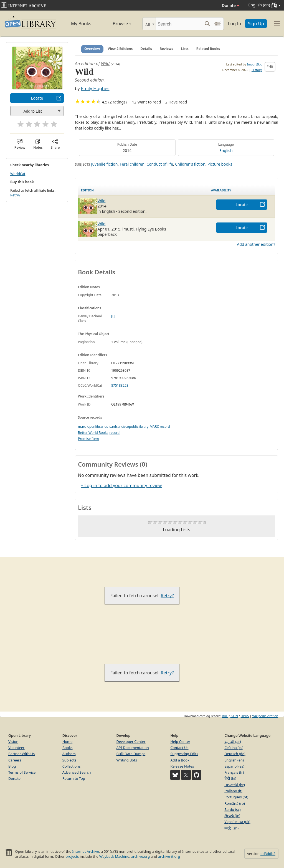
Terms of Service (22, 772)
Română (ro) (235, 803)
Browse (116, 24)
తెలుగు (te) (232, 816)
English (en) (234, 760)
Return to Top (74, 778)
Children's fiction (190, 164)
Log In (234, 24)
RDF (225, 716)
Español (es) (234, 766)
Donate (231, 5)
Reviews (166, 49)
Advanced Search (77, 772)
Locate (37, 98)
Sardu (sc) (232, 809)
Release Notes (182, 766)
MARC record (160, 427)
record (114, 433)
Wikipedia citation (265, 716)
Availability (222, 190)
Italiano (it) (233, 791)
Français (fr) (234, 772)
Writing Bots (127, 760)
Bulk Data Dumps (131, 754)
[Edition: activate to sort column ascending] (143, 190)
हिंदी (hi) (230, 778)
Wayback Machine (114, 856)
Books (68, 748)
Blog (12, 766)
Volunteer (17, 748)
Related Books (208, 49)
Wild (105, 64)
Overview (92, 49)
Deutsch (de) (235, 754)
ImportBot (254, 64)
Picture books (220, 164)
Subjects (69, 760)
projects (72, 856)
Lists (185, 49)
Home (67, 742)
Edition (87, 190)
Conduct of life (160, 164)
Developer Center (131, 742)
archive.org (140, 856)
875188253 (120, 385)
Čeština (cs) (234, 748)
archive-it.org (169, 856)
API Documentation (133, 748)
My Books (81, 24)
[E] (113, 316)
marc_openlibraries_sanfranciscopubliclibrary (113, 427)
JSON (234, 716)
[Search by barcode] (217, 24)
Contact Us (179, 748)
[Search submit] (207, 24)
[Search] (179, 24)
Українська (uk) (237, 822)
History (257, 70)
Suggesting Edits (184, 754)
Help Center (180, 742)
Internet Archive (86, 851)
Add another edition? (256, 244)
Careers (15, 760)
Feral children (132, 164)
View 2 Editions (120, 49)
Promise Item (88, 439)
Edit (270, 67)
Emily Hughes (95, 88)
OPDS (245, 716)
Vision (13, 742)
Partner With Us (21, 754)
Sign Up (256, 24)
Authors (69, 754)
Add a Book (180, 760)
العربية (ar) (233, 742)
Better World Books (93, 433)
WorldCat (18, 174)
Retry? (15, 195)
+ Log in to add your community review (121, 485)
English (226, 150)
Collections (72, 766)
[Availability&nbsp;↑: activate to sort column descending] (242, 190)
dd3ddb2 (268, 854)
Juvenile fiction (105, 164)
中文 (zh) (231, 828)
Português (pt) (236, 797)
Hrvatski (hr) (235, 785)
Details (146, 49)
